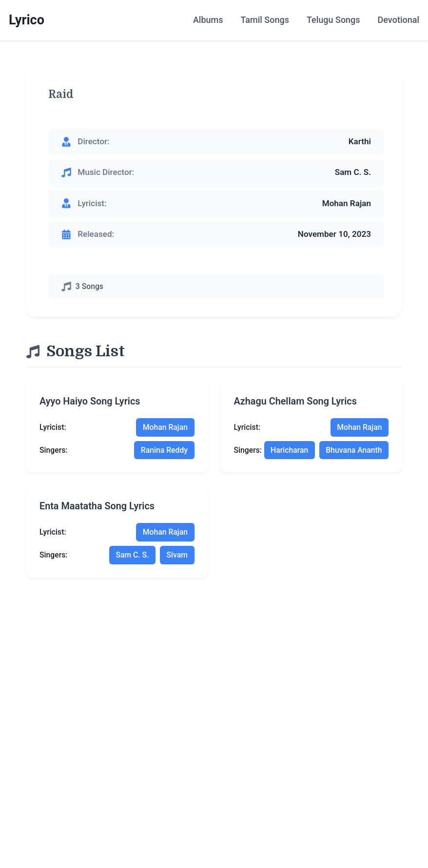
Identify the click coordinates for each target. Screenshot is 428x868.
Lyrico (27, 20)
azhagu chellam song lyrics (295, 401)
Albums (208, 20)
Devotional (399, 20)
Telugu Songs (333, 20)
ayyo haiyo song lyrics (90, 401)
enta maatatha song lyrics (97, 506)
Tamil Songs (264, 20)
